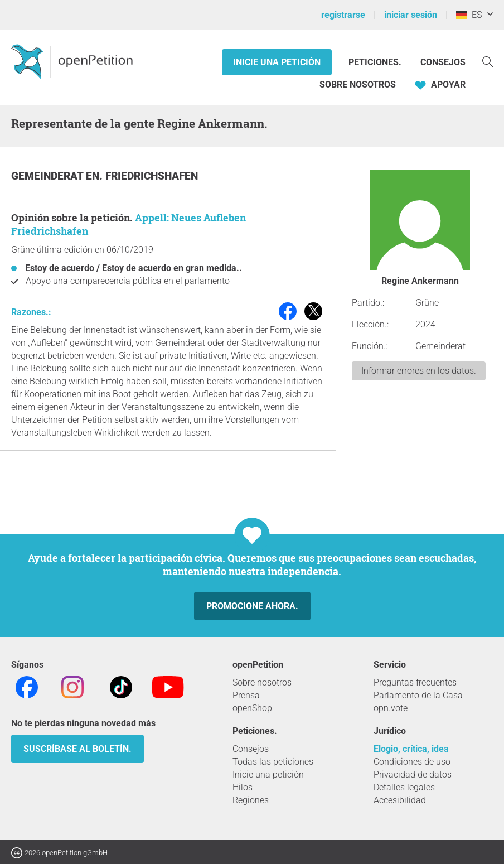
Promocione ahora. (252, 606)
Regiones (251, 800)
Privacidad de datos (413, 774)
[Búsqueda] (488, 61)
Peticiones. (376, 62)
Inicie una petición (277, 62)
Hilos (243, 787)
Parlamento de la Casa (418, 695)
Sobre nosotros (358, 85)
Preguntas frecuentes (415, 682)
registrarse (343, 15)
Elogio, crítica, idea (411, 749)
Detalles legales (404, 787)
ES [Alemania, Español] (469, 15)
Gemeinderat (49, 176)
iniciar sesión (411, 15)
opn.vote (391, 708)
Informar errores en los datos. (419, 371)
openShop (252, 708)
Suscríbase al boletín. (77, 749)
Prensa (246, 695)
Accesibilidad (400, 800)
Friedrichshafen (152, 176)
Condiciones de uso (412, 762)
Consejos (443, 62)
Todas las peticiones (273, 762)
